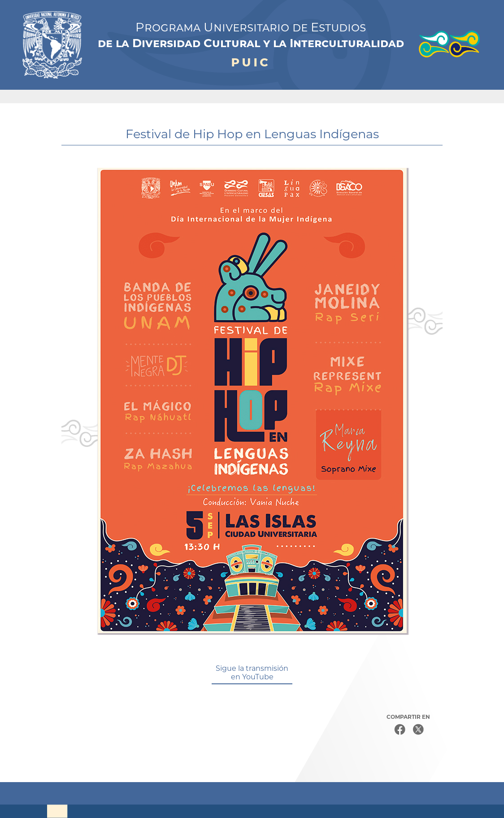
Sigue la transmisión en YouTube (252, 673)
